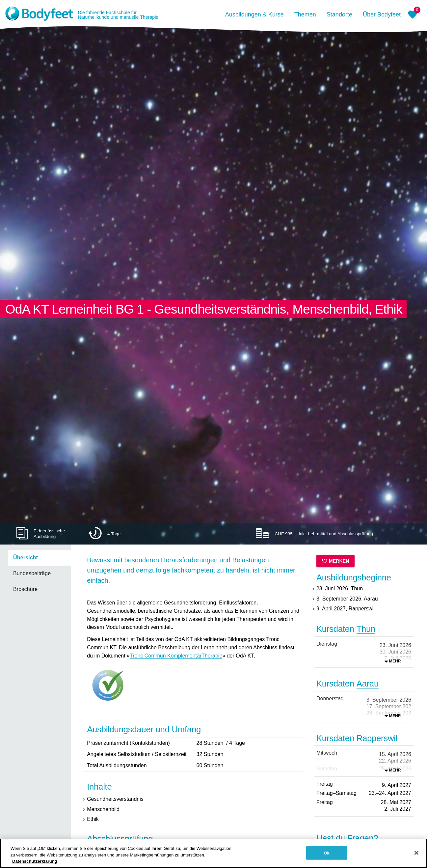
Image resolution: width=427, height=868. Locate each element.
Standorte (339, 14)
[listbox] (36, 574)
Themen (305, 14)
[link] (40, 558)
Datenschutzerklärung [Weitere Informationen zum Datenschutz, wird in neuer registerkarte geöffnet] (35, 864)
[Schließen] (416, 855)
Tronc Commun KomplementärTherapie (176, 656)
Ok (327, 855)
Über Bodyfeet (382, 14)
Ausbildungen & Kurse (254, 14)
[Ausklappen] (393, 661)
